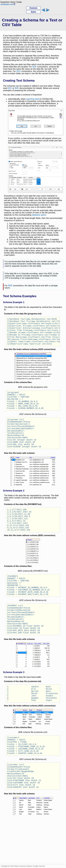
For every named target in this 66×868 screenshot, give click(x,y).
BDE (34, 67)
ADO (18, 71)
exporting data (33, 99)
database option (39, 215)
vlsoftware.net (8, 4)
